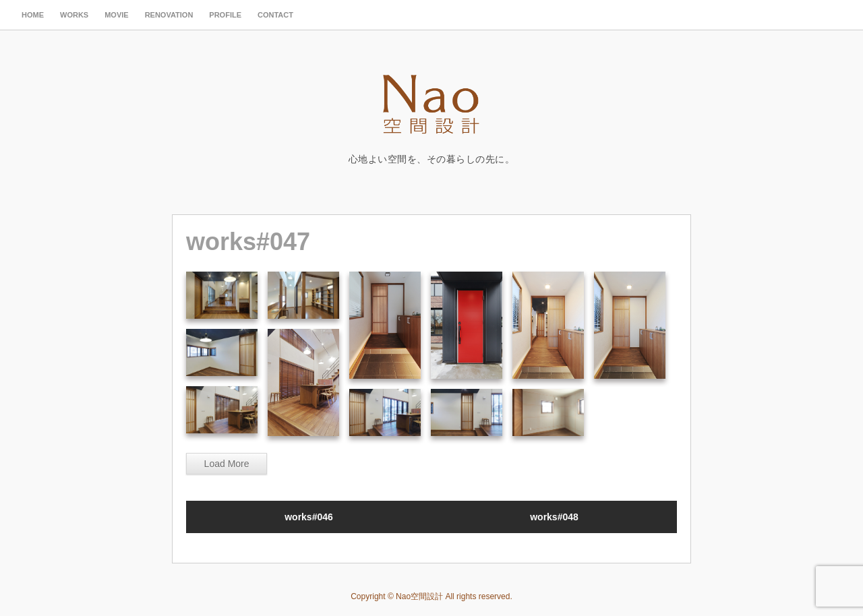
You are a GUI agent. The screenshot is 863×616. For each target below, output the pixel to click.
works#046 (309, 517)
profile (225, 15)
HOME (33, 15)
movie (116, 15)
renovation (169, 15)
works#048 (554, 517)
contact (275, 15)
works (74, 15)
